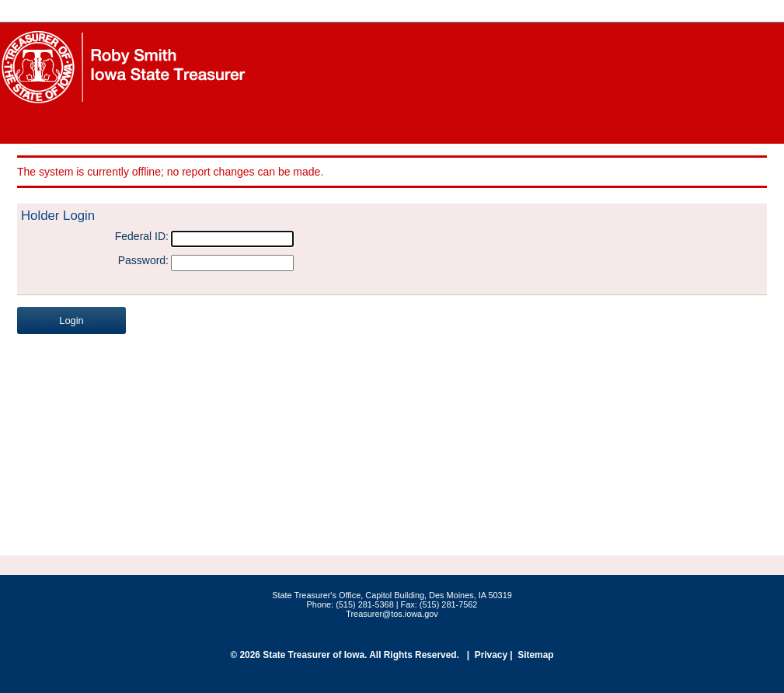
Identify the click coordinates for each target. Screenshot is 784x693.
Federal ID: (142, 237)
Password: (143, 261)
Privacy (491, 655)
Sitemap (535, 655)
